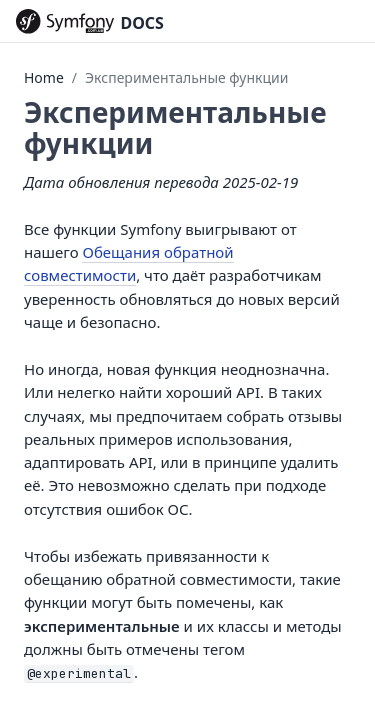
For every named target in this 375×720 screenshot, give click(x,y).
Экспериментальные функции (186, 77)
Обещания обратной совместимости (129, 263)
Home (44, 77)
